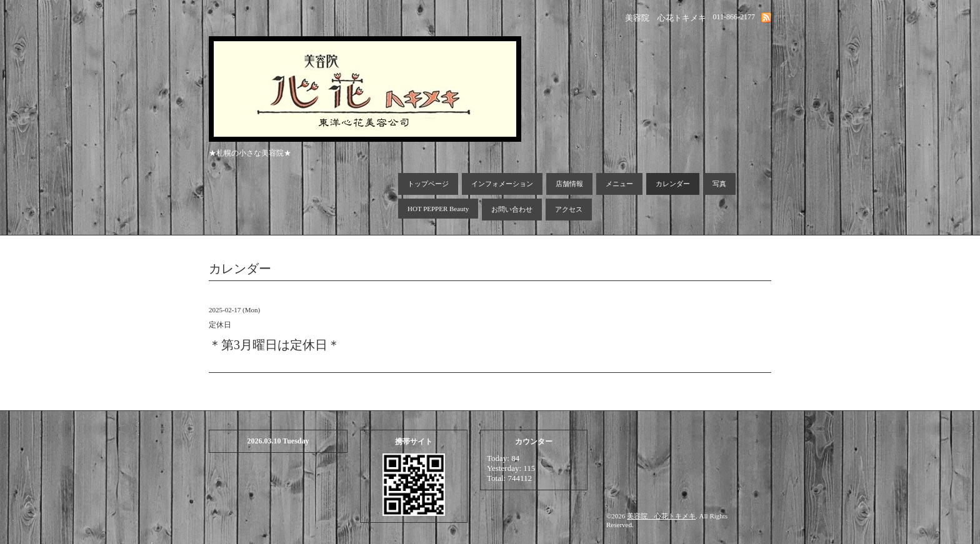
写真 (719, 184)
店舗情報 (569, 184)
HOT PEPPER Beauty (438, 209)
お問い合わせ (512, 209)
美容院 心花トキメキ (661, 516)
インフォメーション (502, 184)
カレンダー (673, 184)
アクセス (569, 209)
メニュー (619, 184)
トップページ (428, 184)
